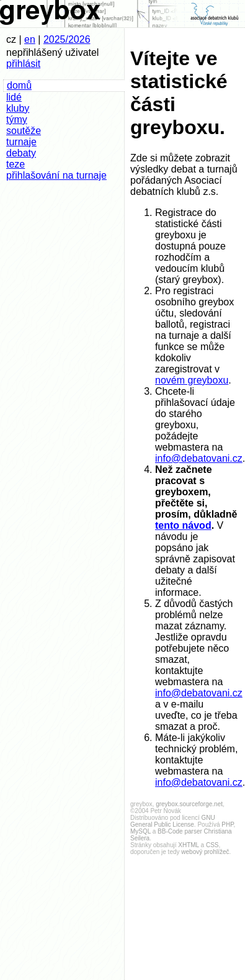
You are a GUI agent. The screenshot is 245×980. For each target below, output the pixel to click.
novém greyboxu (192, 380)
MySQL (140, 831)
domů (19, 85)
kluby (18, 108)
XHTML (189, 845)
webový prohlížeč (205, 852)
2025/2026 (67, 39)
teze (16, 164)
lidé (14, 97)
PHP (227, 825)
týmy (17, 119)
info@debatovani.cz (199, 458)
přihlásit (23, 64)
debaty (21, 153)
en (30, 39)
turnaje (21, 142)
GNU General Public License (173, 821)
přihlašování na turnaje (56, 175)
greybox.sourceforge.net (189, 804)
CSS (212, 845)
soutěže (24, 131)
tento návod (183, 525)
